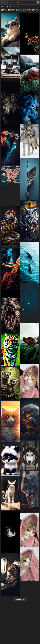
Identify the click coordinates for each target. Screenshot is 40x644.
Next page (20, 599)
